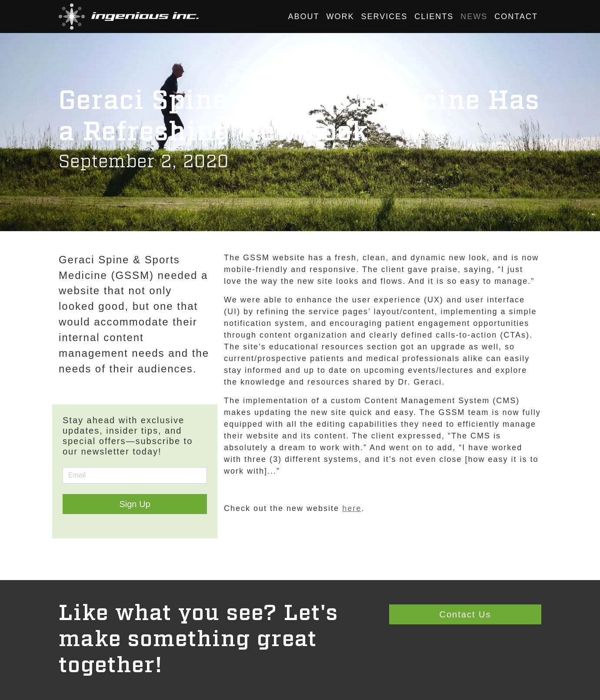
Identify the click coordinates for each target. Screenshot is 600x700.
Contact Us (465, 614)
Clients (434, 17)
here (352, 508)
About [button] (304, 17)
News (474, 17)
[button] (129, 17)
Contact (516, 17)
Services (385, 17)
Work (340, 17)
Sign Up (135, 504)
